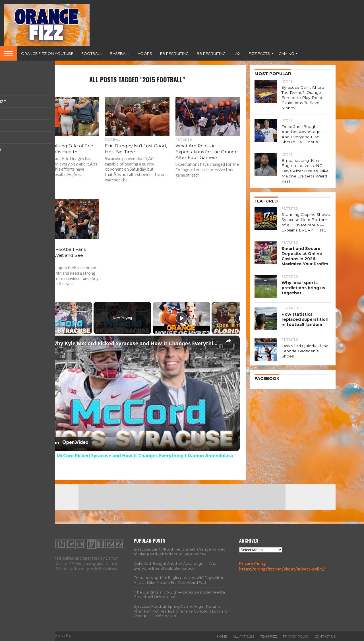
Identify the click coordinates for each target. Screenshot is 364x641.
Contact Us (325, 636)
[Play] (181, 318)
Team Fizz (269, 636)
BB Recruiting (211, 53)
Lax (237, 53)
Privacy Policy (253, 564)
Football (92, 53)
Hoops (145, 53)
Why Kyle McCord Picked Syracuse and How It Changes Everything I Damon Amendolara (136, 343)
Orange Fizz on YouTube (47, 53)
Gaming (286, 53)
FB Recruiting (174, 53)
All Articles (243, 636)
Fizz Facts (259, 53)
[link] (44, 345)
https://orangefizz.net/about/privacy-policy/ (282, 569)
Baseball (120, 53)
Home (222, 636)
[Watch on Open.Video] (63, 443)
